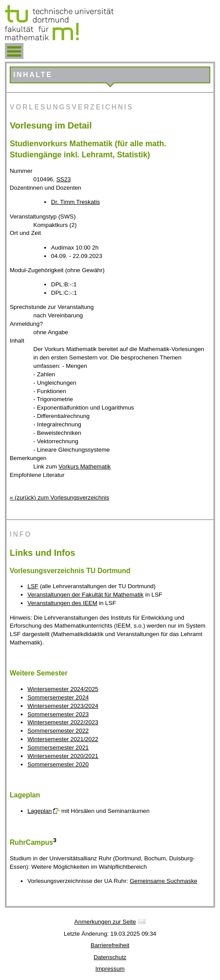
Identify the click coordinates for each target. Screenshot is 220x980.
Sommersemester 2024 (58, 697)
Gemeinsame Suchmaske (164, 881)
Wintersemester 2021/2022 (63, 739)
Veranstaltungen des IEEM (62, 603)
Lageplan (40, 811)
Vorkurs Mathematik (85, 467)
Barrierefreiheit (110, 945)
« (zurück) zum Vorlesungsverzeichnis (59, 498)
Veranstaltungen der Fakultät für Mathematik (85, 595)
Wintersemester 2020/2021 (63, 756)
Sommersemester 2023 (58, 714)
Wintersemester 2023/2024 (63, 706)
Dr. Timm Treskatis (75, 202)
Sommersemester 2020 (58, 764)
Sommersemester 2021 (58, 748)
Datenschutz (110, 957)
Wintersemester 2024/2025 (63, 689)
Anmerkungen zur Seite (105, 922)
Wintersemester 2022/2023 (63, 722)
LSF (33, 586)
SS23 (64, 179)
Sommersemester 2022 (58, 731)
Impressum (110, 969)
